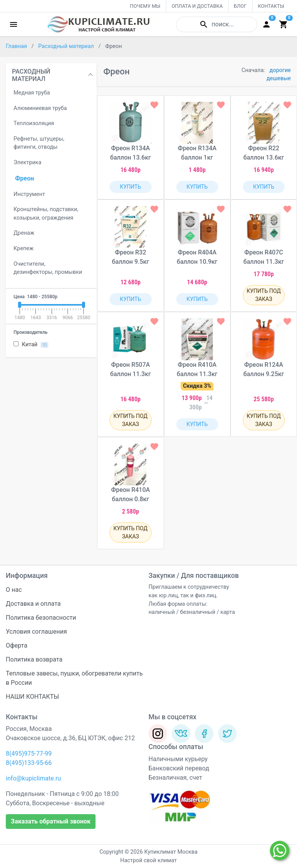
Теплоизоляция (34, 123)
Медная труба (32, 93)
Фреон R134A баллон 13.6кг (131, 153)
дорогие (280, 70)
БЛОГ (240, 6)
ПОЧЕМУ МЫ (145, 6)
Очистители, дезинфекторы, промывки (48, 268)
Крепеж (24, 248)
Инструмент (29, 194)
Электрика (27, 162)
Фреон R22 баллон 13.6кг (264, 153)
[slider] (19, 305)
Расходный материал (67, 46)
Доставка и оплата (33, 604)
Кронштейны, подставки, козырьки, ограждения (46, 214)
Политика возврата (34, 659)
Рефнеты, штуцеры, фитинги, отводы (39, 143)
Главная (17, 46)
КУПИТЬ (131, 187)
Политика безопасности (41, 618)
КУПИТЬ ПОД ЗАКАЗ (264, 295)
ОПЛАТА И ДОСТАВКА (197, 6)
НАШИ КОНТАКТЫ (32, 697)
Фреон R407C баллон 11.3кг (264, 257)
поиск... (216, 24)
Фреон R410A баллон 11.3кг (197, 369)
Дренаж (24, 233)
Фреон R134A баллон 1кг (197, 153)
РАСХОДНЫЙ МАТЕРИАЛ (31, 75)
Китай (31, 345)
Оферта (17, 645)
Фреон (25, 178)
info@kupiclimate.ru (33, 778)
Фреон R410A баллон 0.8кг (130, 494)
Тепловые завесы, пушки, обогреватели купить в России (74, 678)
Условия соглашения (36, 632)
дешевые (279, 78)
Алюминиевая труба (40, 108)
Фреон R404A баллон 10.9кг (197, 257)
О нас (14, 590)
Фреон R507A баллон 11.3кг (131, 369)
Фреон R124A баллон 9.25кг (264, 369)
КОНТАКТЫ (271, 6)
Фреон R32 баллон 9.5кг (130, 257)
